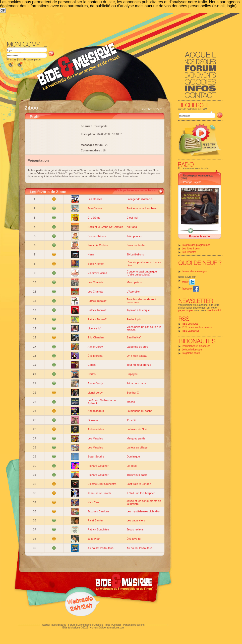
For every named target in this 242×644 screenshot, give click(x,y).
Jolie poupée (134, 236)
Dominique (133, 456)
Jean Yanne (95, 208)
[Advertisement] (108, 50)
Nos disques (59, 625)
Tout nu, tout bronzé (139, 365)
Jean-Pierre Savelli (99, 493)
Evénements (84, 625)
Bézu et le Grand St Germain (105, 227)
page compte (186, 310)
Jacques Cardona (98, 511)
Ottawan (93, 420)
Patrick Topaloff (97, 301)
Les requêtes (189, 252)
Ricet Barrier (95, 520)
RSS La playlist (191, 331)
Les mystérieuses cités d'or (143, 511)
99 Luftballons (135, 254)
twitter (189, 282)
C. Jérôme (94, 218)
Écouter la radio (199, 236)
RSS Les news (190, 324)
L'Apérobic (133, 292)
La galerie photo (191, 353)
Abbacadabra (96, 411)
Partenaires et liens (134, 625)
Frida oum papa (136, 383)
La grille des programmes (196, 245)
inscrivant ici (214, 310)
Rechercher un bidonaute (196, 346)
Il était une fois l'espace (141, 493)
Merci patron (134, 282)
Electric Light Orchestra (102, 484)
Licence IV (94, 328)
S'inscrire (11, 60)
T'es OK (131, 420)
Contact (116, 625)
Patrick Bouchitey (98, 529)
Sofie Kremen (96, 264)
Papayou (132, 374)
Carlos (92, 365)
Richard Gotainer (98, 466)
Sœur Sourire (96, 456)
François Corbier (98, 245)
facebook (190, 289)
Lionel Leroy (95, 393)
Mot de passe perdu (29, 60)
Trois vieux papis (137, 475)
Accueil (46, 625)
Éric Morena (95, 356)
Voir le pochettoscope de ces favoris (135, 190)
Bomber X (133, 393)
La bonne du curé (137, 347)
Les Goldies (95, 199)
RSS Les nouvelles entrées (197, 327)
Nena (91, 254)
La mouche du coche (139, 411)
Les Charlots (95, 282)
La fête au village (137, 447)
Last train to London (139, 484)
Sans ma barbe (136, 245)
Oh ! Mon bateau (137, 356)
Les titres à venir (191, 249)
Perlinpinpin (134, 319)
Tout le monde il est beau (142, 208)
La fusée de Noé (137, 429)
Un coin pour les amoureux (198, 175)
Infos (108, 625)
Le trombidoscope (192, 350)
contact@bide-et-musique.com (107, 628)
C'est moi (132, 218)
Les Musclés (95, 438)
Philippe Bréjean (192, 182)
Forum (72, 625)
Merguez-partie (136, 438)
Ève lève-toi (134, 539)
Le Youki (132, 466)
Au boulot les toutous (101, 548)
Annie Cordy (95, 347)
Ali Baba (132, 227)
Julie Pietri (94, 539)
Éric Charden (96, 337)
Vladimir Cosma (97, 273)
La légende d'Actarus (139, 199)
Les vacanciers (136, 520)
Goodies (98, 625)
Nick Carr (93, 502)
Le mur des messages (194, 271)
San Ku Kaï (134, 337)
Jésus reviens (135, 529)
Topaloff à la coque (138, 310)
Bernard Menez (97, 236)
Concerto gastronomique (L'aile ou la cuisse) (142, 273)
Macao (131, 402)
